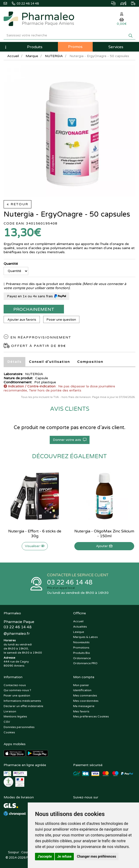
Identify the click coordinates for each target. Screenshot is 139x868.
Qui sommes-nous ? (17, 690)
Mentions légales (15, 716)
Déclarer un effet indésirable (23, 706)
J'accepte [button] (45, 856)
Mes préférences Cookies (91, 716)
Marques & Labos (85, 637)
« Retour (17, 204)
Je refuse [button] (64, 856)
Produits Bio (82, 653)
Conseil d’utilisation (49, 362)
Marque (32, 56)
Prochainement (34, 309)
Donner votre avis (70, 440)
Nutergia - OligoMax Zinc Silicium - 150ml (104, 534)
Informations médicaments (22, 701)
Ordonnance (82, 658)
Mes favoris (81, 711)
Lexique (79, 632)
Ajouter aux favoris (22, 320)
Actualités (80, 627)
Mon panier (81, 685)
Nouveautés (81, 642)
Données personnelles (19, 727)
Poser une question (61, 320)
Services (116, 47)
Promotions (81, 648)
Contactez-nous (15, 685)
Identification (82, 690)
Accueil (13, 56)
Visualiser (35, 546)
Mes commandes (85, 696)
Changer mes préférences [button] (97, 856)
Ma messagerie (84, 706)
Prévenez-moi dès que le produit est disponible (43, 284)
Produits (35, 47)
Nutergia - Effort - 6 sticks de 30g (35, 534)
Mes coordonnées (86, 701)
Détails (14, 362)
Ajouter (104, 546)
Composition (90, 362)
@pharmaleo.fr (17, 634)
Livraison (10, 711)
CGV (7, 722)
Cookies (9, 732)
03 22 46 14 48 (70, 582)
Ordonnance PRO (85, 663)
